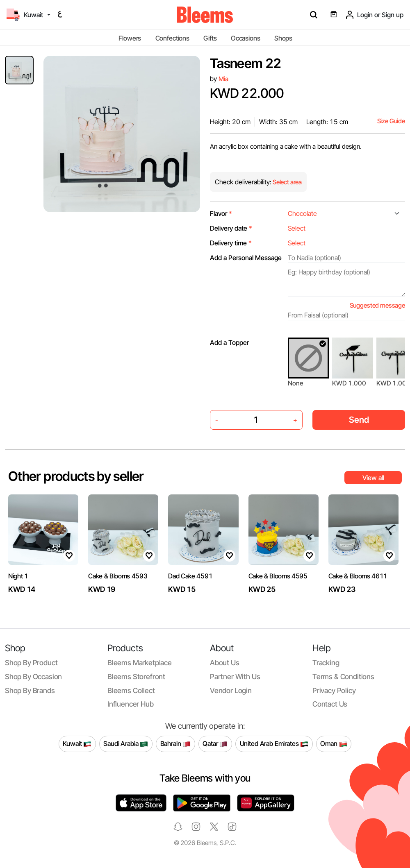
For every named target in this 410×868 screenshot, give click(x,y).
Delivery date (231, 228)
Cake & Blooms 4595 (278, 576)
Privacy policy (334, 690)
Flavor (221, 213)
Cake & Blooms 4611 (358, 576)
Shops (283, 38)
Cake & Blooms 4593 (118, 576)
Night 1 (18, 576)
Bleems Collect (131, 690)
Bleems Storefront (136, 676)
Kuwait (77, 744)
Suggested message (377, 305)
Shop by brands (30, 690)
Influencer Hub (131, 704)
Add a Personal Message (246, 258)
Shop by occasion (33, 676)
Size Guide (391, 121)
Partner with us (235, 676)
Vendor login (231, 690)
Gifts (210, 38)
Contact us (330, 704)
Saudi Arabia (126, 744)
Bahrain (176, 744)
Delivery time (231, 243)
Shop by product (31, 663)
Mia (223, 79)
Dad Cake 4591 (190, 576)
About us (225, 663)
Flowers (130, 38)
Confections (172, 38)
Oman (334, 744)
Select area (287, 182)
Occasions (246, 38)
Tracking (326, 663)
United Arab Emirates (274, 744)
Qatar (215, 744)
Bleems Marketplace (140, 663)
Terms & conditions (343, 676)
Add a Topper (229, 342)
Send (359, 420)
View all (373, 478)
